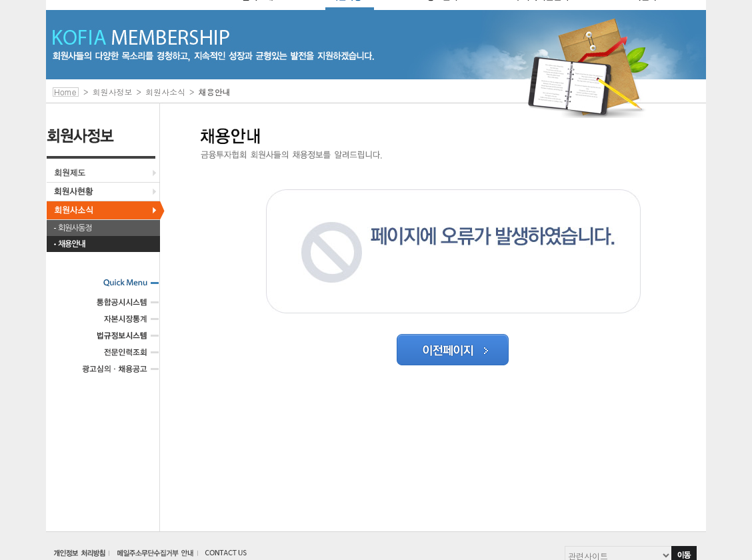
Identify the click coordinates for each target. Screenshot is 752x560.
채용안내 (71, 244)
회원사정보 (113, 92)
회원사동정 (75, 228)
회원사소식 (165, 92)
